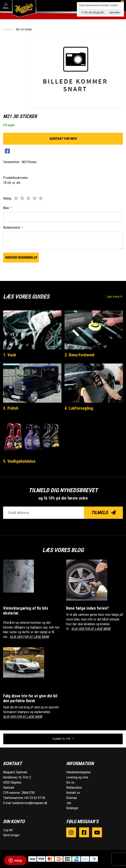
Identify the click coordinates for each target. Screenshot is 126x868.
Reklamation (74, 788)
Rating (7, 198)
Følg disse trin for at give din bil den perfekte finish (30, 698)
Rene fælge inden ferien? (87, 608)
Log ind (8, 830)
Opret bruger (11, 835)
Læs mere (115, 297)
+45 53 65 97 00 (35, 798)
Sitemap (72, 798)
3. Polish (11, 408)
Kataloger (72, 808)
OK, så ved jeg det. (94, 12)
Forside (7, 29)
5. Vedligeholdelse (19, 461)
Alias (7, 208)
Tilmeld (103, 513)
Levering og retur (77, 777)
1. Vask (10, 355)
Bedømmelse (13, 228)
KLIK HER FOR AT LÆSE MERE (29, 637)
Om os (70, 782)
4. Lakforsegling (79, 408)
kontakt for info (63, 139)
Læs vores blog (63, 550)
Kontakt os (73, 793)
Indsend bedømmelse (21, 257)
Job (69, 803)
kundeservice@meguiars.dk (30, 803)
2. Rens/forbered (79, 355)
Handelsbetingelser (79, 772)
